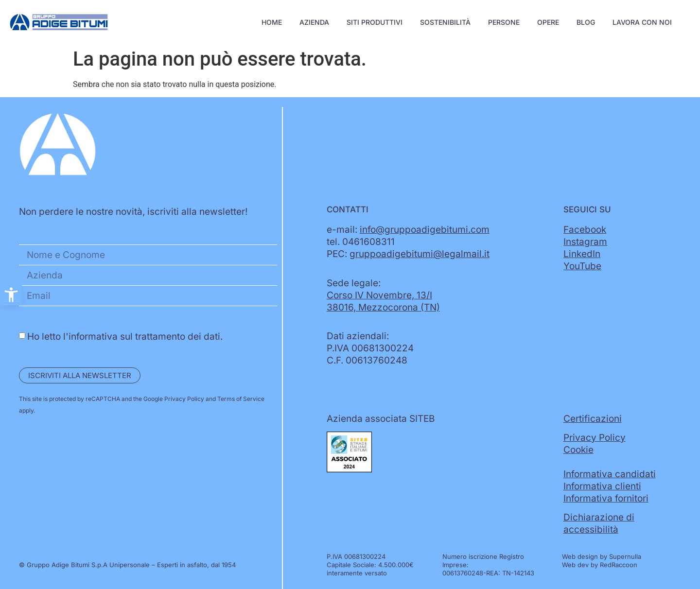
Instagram (585, 242)
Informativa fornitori (606, 498)
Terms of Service (241, 399)
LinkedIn (582, 254)
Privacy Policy (184, 399)
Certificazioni (593, 419)
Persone (504, 22)
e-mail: (408, 230)
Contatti (348, 209)
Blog (586, 22)
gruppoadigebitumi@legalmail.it (420, 254)
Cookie (578, 450)
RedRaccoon (619, 565)
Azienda (314, 22)
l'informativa (90, 337)
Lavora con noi (642, 22)
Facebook (585, 230)
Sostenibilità (445, 22)
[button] (11, 295)
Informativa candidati (610, 474)
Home (272, 22)
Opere (548, 22)
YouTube (582, 266)
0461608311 (368, 242)
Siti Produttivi (375, 22)
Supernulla (625, 556)
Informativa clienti (602, 486)
